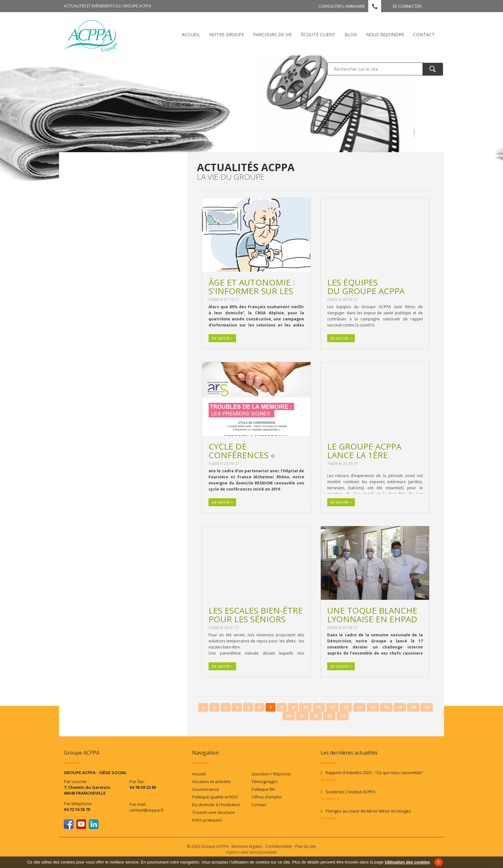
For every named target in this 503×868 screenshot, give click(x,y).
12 (332, 707)
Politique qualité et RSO (215, 797)
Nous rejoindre (385, 34)
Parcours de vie (273, 34)
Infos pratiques (207, 820)
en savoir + (330, 779)
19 (427, 707)
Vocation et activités (212, 781)
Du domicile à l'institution (216, 805)
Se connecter (407, 6)
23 (329, 716)
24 (343, 716)
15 (373, 707)
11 (319, 707)
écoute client (318, 34)
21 (302, 716)
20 (289, 716)
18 (413, 707)
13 (346, 707)
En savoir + (222, 338)
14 (359, 707)
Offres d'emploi (267, 797)
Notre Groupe (227, 34)
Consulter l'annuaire (342, 6)
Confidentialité (279, 846)
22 (316, 716)
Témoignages (265, 781)
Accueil (191, 34)
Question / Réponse (271, 774)
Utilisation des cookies (407, 862)
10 (305, 707)
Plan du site (306, 846)
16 (386, 707)
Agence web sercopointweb (251, 852)
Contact (424, 34)
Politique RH (263, 789)
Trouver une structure (213, 812)
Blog (351, 34)
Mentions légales (247, 846)
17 (400, 707)
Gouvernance (206, 789)
